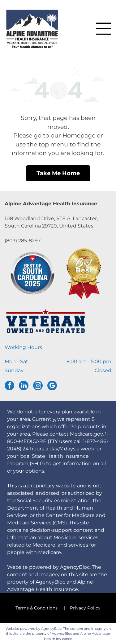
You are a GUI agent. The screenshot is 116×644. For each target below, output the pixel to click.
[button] (104, 29)
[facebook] (9, 386)
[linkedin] (24, 386)
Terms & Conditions (37, 608)
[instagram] (38, 386)
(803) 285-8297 (23, 241)
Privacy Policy (85, 608)
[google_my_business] (52, 386)
